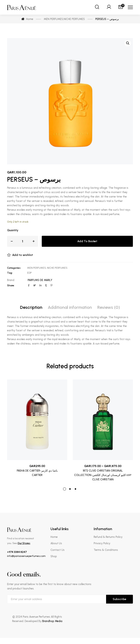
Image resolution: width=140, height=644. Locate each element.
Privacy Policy (102, 543)
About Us (56, 543)
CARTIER (37, 475)
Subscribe (119, 599)
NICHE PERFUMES (57, 268)
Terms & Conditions (106, 550)
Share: (11, 285)
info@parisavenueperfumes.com (26, 556)
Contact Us (58, 550)
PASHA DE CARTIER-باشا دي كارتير (37, 471)
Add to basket (87, 241)
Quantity (13, 230)
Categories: (14, 268)
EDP (29, 273)
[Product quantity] (23, 241)
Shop (54, 556)
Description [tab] (31, 307)
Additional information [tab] (70, 307)
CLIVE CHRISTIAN (103, 479)
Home (54, 537)
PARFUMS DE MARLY (40, 280)
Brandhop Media (52, 621)
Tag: (10, 273)
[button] (128, 43)
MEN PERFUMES (37, 268)
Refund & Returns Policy (108, 537)
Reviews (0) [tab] (109, 307)
